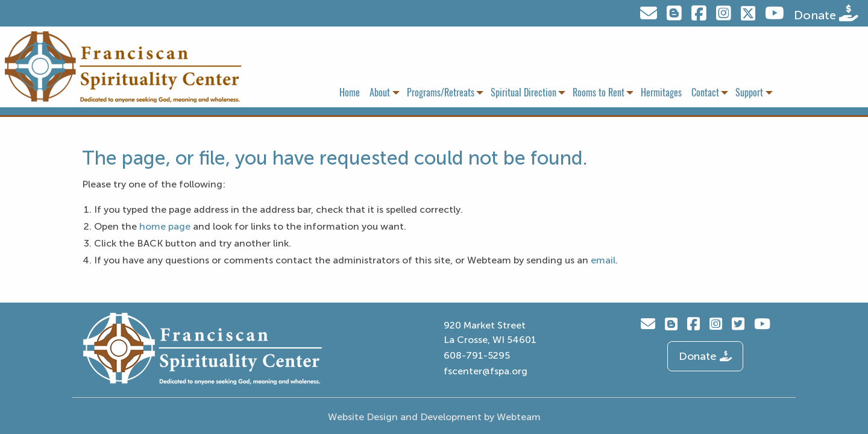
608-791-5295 (477, 355)
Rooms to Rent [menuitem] (599, 93)
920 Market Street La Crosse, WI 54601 (490, 332)
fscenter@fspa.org (486, 371)
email (603, 260)
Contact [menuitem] (705, 93)
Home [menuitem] (350, 93)
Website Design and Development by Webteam (434, 417)
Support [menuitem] (749, 93)
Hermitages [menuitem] (661, 93)
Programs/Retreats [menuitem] (441, 93)
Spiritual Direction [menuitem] (524, 93)
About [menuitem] (380, 93)
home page (165, 226)
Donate (826, 13)
